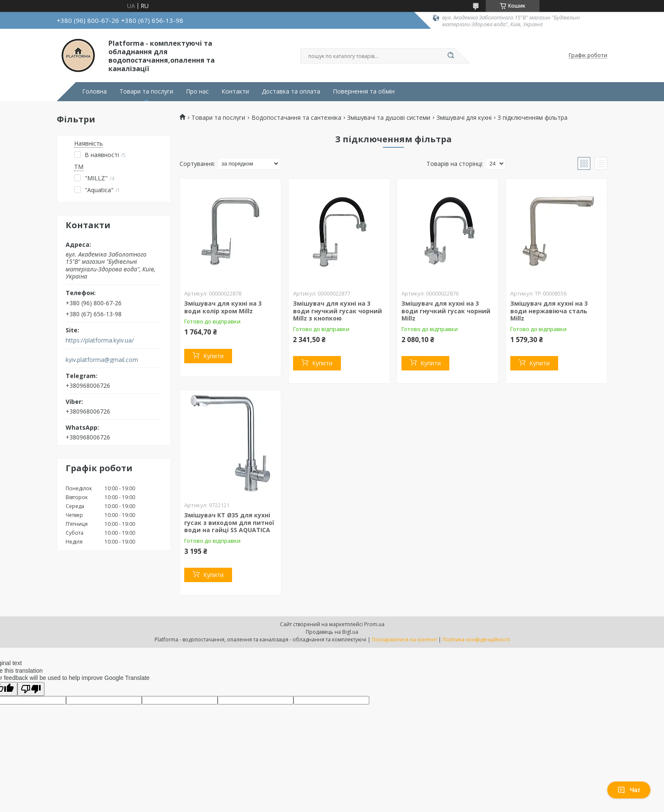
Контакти (235, 91)
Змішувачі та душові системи (389, 118)
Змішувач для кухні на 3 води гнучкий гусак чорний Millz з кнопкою (338, 311)
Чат (629, 790)
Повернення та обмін (364, 91)
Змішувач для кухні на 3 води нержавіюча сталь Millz (549, 311)
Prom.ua (374, 624)
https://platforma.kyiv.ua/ (100, 340)
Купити (213, 356)
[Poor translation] (31, 689)
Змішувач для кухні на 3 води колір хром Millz (223, 307)
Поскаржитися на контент (404, 639)
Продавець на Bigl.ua (332, 632)
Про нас (197, 91)
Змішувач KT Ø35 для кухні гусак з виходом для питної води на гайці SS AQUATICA (229, 522)
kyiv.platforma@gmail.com (102, 360)
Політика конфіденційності (476, 639)
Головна (94, 91)
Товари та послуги (146, 91)
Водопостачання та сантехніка (296, 118)
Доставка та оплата (291, 91)
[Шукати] (451, 56)
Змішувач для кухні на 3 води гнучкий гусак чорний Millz (446, 311)
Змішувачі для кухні (464, 118)
